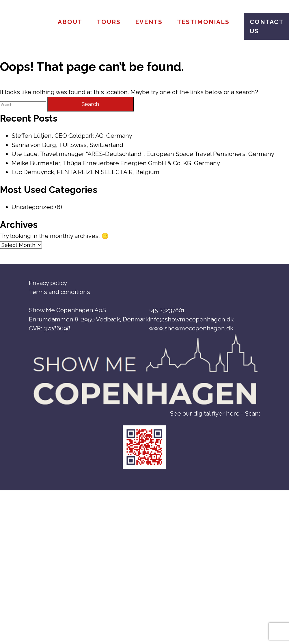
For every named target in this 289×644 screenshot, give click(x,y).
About (70, 22)
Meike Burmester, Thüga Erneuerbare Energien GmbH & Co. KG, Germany (116, 163)
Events (149, 22)
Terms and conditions (59, 292)
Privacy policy (48, 283)
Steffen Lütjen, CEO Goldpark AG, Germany (72, 136)
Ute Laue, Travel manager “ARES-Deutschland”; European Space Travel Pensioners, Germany (143, 154)
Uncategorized (33, 207)
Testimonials (203, 22)
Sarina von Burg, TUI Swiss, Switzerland (67, 145)
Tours (109, 22)
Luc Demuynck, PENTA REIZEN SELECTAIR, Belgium (85, 172)
